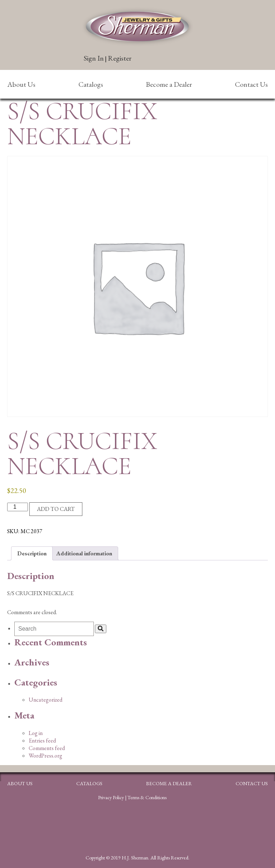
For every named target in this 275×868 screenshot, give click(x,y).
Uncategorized (45, 700)
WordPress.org (45, 756)
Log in (36, 733)
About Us (21, 84)
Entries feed (42, 741)
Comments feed (47, 748)
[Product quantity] (18, 507)
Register (120, 58)
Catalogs (91, 84)
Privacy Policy (111, 797)
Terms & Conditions (147, 797)
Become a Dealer (169, 84)
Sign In (94, 58)
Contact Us (251, 84)
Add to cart (56, 509)
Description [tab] (32, 553)
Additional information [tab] (84, 553)
